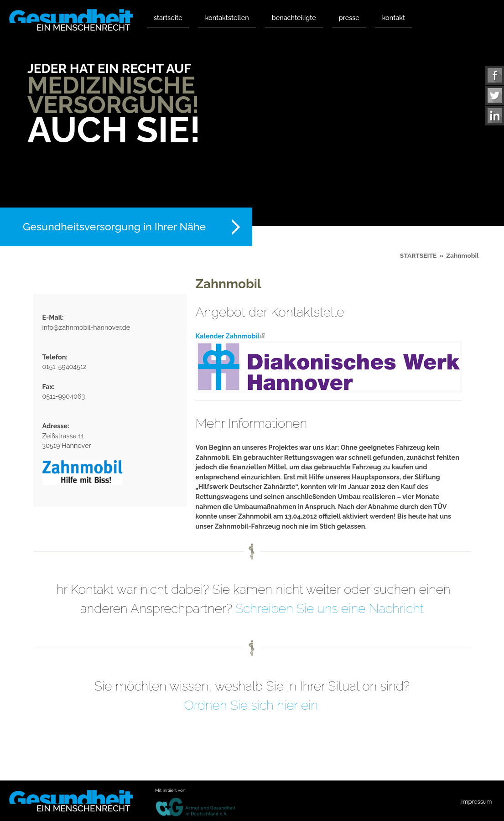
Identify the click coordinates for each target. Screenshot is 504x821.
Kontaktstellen (227, 18)
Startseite (168, 18)
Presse (349, 18)
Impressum (476, 802)
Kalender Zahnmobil (230, 336)
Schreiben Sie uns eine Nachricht (330, 609)
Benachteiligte (294, 18)
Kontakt (394, 18)
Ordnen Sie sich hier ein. (252, 705)
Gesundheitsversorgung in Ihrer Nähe (114, 226)
